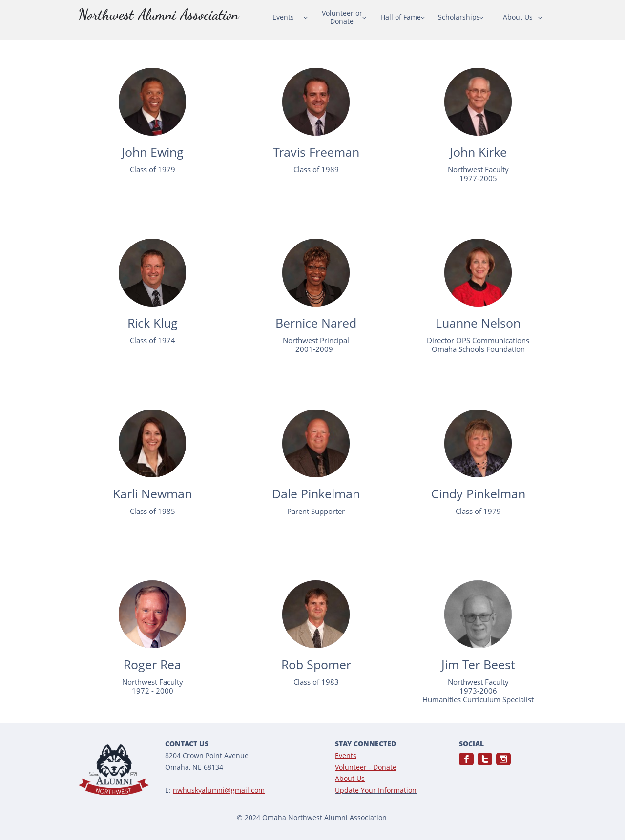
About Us (350, 778)
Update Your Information (376, 790)
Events (346, 755)
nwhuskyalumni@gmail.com (219, 790)
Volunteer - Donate (366, 767)
